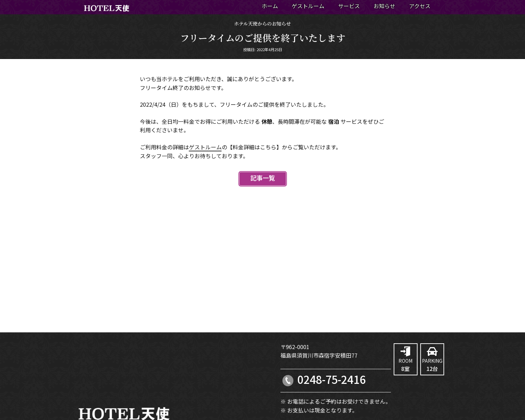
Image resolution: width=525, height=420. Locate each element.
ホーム (270, 6)
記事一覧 (263, 178)
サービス (349, 6)
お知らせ (384, 6)
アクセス (420, 6)
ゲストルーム (308, 6)
